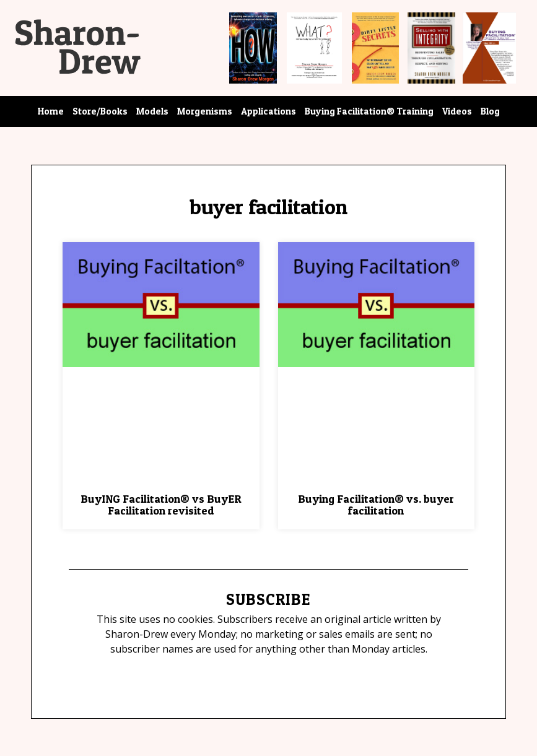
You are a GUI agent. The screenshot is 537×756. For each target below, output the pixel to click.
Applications (268, 111)
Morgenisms (205, 111)
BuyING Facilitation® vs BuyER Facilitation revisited (161, 505)
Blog (490, 111)
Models (152, 111)
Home (51, 111)
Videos (457, 111)
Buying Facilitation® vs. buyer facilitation (376, 505)
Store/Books (100, 111)
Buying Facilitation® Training (369, 111)
